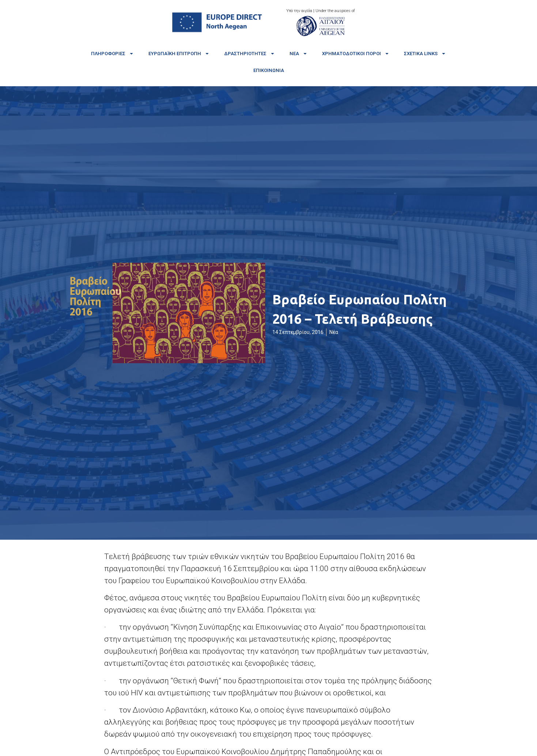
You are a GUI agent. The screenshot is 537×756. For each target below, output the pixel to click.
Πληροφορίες (112, 54)
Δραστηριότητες (249, 54)
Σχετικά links (425, 54)
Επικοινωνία (269, 70)
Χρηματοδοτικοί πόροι (356, 54)
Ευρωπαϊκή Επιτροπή (179, 54)
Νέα (298, 54)
